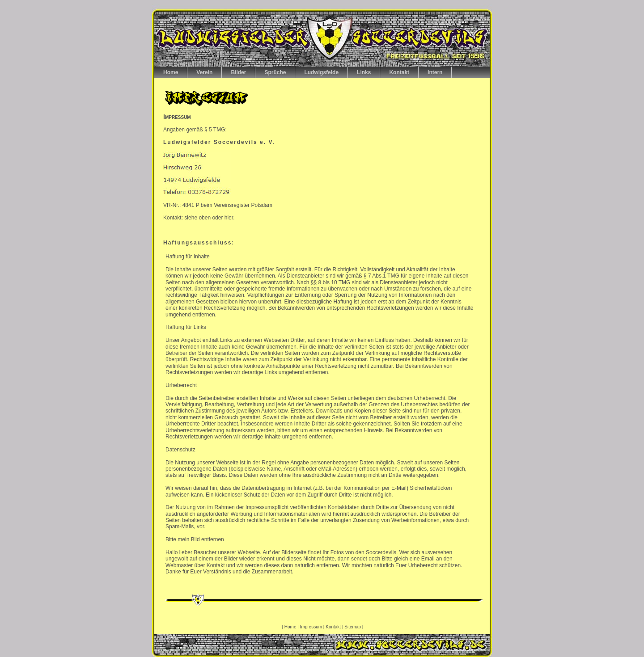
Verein (204, 72)
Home (171, 72)
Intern (435, 72)
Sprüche (275, 72)
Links (364, 72)
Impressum (311, 627)
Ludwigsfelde (321, 72)
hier (229, 218)
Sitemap (353, 627)
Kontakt (399, 72)
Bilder (238, 72)
